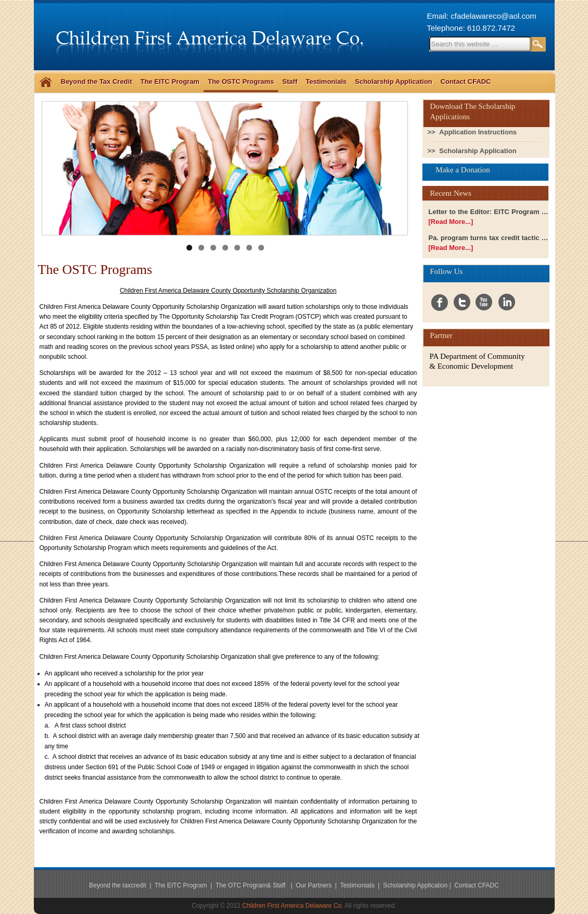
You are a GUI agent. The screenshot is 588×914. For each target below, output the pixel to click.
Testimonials (326, 82)
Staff (290, 82)
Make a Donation (463, 170)
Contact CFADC (466, 82)
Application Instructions (478, 132)
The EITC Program (170, 82)
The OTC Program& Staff (252, 885)
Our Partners (315, 885)
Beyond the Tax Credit (97, 82)
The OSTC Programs (241, 82)
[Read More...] (451, 222)
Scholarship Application (393, 82)
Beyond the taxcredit (117, 885)
